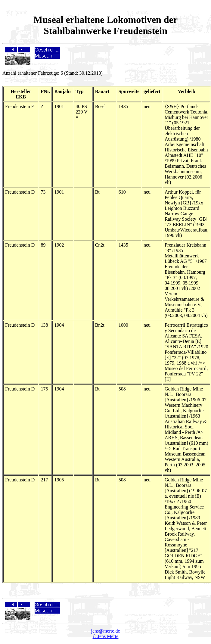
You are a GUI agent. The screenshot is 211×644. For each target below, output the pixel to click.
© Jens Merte (106, 636)
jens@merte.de (105, 631)
